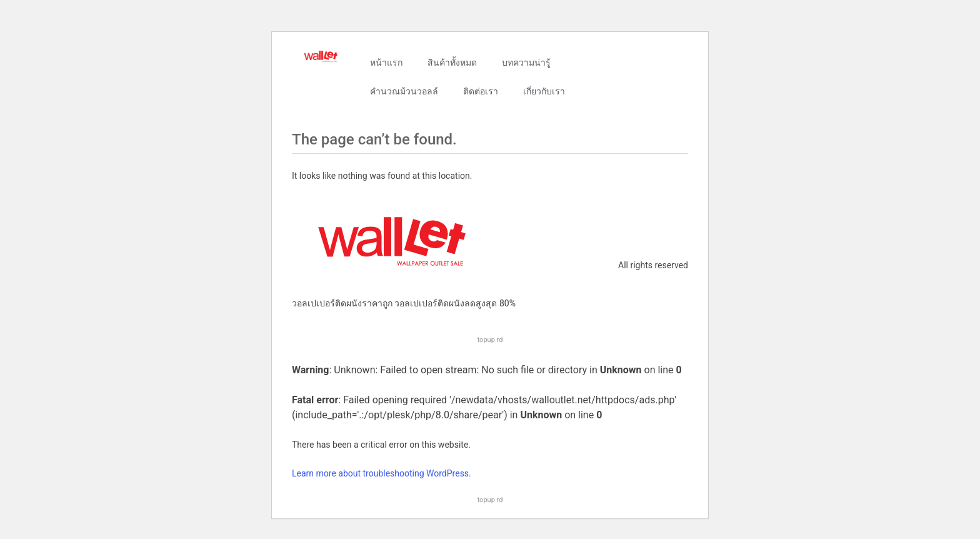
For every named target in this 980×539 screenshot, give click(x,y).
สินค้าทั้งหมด (452, 63)
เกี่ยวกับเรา (544, 91)
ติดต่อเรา (481, 91)
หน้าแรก (386, 63)
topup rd (490, 340)
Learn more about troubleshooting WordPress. (382, 473)
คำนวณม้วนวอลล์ (404, 91)
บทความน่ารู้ (526, 63)
